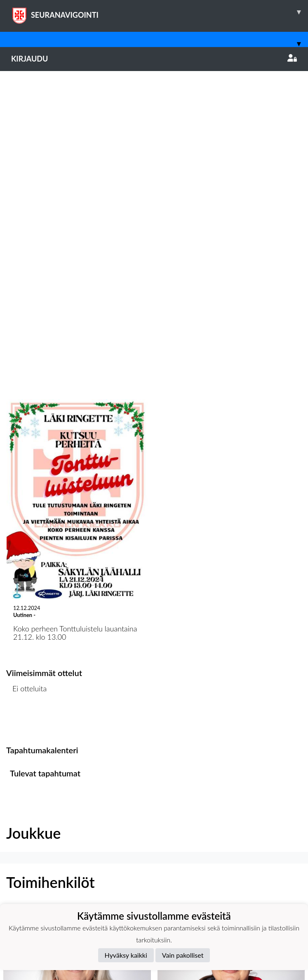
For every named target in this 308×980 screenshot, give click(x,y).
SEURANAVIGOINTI (160, 12)
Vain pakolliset (183, 955)
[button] (77, 716)
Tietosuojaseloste (34, 903)
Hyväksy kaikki (126, 955)
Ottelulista (27, 412)
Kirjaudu (154, 59)
